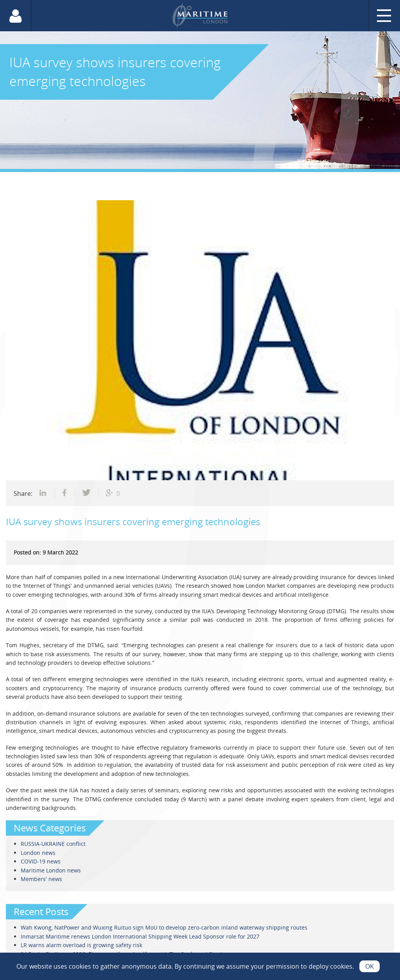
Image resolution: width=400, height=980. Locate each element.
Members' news (41, 879)
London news (38, 853)
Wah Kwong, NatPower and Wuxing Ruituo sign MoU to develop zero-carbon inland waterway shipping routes (164, 927)
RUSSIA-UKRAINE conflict (53, 844)
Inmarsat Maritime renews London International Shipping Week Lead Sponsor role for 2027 (140, 936)
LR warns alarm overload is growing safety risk (81, 945)
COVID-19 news (41, 861)
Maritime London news (51, 870)
